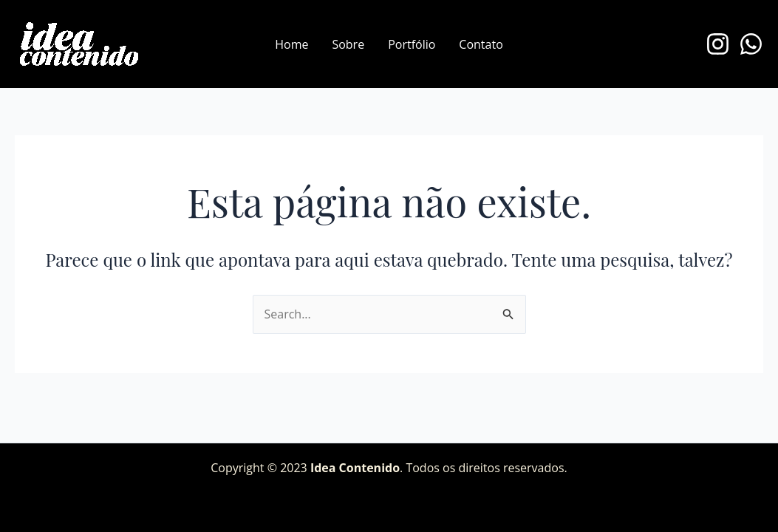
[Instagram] (718, 44)
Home (291, 44)
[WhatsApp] (751, 44)
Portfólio (412, 44)
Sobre (348, 44)
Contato (481, 44)
